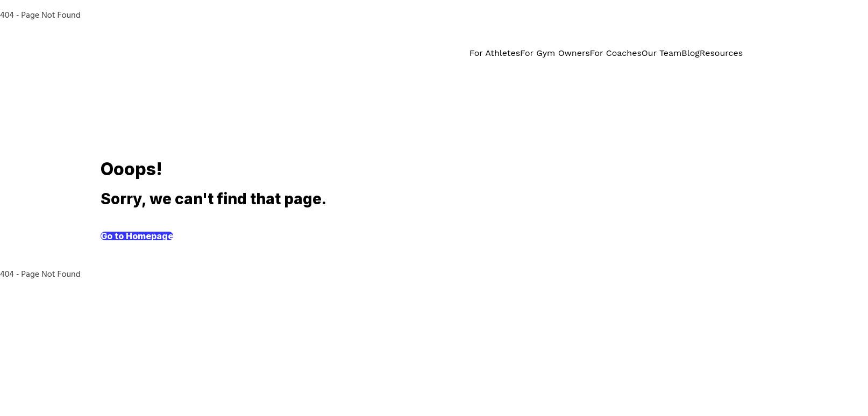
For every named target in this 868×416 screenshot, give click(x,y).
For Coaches (616, 53)
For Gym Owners (555, 53)
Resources (721, 53)
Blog (690, 53)
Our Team (661, 53)
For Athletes (495, 53)
